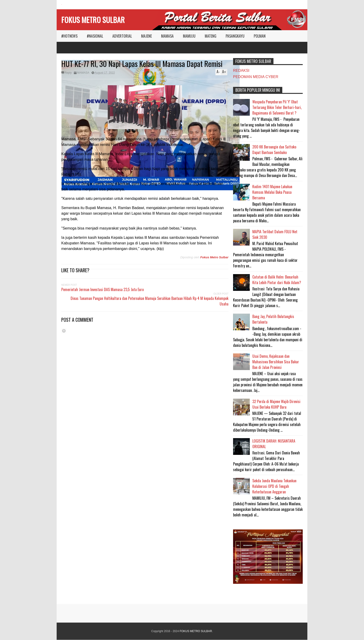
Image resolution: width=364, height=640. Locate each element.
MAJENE (146, 36)
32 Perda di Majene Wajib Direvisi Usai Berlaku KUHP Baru (276, 404)
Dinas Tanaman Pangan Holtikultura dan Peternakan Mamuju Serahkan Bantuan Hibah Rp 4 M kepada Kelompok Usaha (149, 301)
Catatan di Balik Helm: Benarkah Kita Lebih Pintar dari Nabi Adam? (277, 280)
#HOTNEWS (69, 36)
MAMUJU (189, 36)
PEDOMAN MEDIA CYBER (256, 77)
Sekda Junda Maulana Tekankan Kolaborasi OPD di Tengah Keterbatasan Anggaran (274, 486)
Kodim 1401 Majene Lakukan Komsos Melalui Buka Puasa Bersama (272, 192)
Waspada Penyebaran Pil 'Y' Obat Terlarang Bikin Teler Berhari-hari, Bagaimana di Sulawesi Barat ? (277, 107)
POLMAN (260, 36)
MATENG (211, 36)
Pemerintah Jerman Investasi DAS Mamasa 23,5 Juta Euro (102, 289)
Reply (68, 73)
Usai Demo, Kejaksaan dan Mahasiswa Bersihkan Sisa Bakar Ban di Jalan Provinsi (276, 362)
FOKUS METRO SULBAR (93, 20)
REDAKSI (241, 71)
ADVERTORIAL (122, 36)
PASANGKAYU (235, 36)
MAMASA (167, 36)
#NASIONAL (95, 36)
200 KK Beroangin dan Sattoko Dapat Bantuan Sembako (274, 150)
